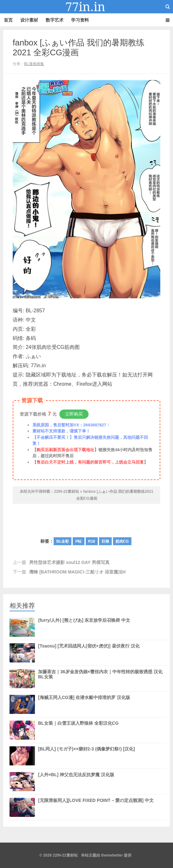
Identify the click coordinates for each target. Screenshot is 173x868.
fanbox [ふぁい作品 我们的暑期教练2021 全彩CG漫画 (79, 47)
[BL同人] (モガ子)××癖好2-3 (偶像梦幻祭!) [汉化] (86, 756)
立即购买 (74, 414)
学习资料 (80, 20)
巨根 (105, 541)
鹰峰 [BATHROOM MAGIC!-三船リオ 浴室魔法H (77, 572)
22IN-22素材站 (87, 7)
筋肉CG (122, 541)
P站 (78, 541)
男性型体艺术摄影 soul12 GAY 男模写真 (69, 562)
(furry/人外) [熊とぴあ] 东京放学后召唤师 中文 (84, 627)
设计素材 (29, 20)
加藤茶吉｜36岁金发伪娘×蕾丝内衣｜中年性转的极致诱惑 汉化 (100, 679)
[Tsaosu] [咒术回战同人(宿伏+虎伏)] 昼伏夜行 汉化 (89, 653)
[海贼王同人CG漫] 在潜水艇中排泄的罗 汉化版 (84, 704)
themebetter (112, 855)
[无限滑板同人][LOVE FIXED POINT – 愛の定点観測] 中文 (96, 807)
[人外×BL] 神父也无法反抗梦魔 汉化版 (76, 782)
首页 (8, 20)
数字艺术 (55, 20)
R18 (92, 541)
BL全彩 (63, 541)
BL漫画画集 (34, 64)
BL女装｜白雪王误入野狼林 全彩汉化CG (78, 730)
